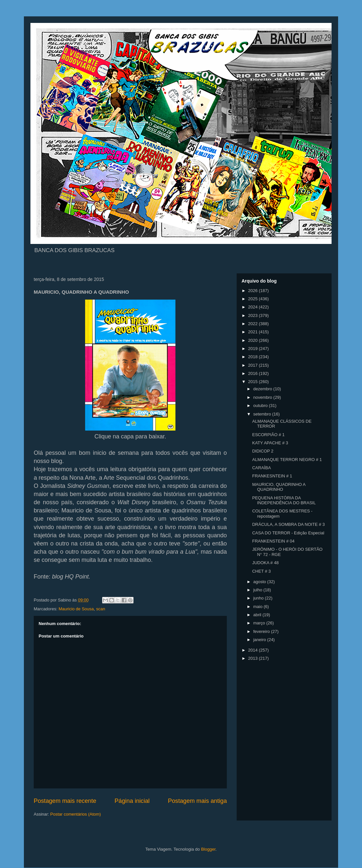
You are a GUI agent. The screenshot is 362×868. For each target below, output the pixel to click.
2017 (253, 365)
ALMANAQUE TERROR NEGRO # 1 (287, 460)
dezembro (263, 389)
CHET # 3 (261, 571)
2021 (253, 332)
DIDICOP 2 (263, 451)
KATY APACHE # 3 (270, 443)
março (260, 623)
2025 (253, 299)
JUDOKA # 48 (265, 563)
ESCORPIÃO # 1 (268, 435)
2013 (253, 658)
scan (101, 609)
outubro (261, 406)
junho (259, 598)
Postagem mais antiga (197, 801)
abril (258, 615)
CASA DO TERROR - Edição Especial (288, 533)
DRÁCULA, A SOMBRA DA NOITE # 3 (288, 524)
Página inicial (132, 801)
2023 (253, 315)
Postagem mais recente (65, 801)
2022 (253, 324)
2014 (253, 650)
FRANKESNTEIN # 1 (272, 476)
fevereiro (262, 631)
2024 (253, 307)
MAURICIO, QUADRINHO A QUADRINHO (279, 487)
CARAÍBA (261, 468)
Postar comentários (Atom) (76, 814)
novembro (263, 397)
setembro (263, 414)
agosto (260, 582)
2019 (253, 349)
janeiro (260, 640)
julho (258, 590)
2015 (253, 382)
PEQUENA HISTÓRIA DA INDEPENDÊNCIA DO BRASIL (284, 500)
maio (259, 607)
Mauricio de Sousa (76, 609)
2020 (253, 340)
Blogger (208, 849)
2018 (253, 357)
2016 (253, 373)
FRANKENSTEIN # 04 (273, 541)
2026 (253, 291)
